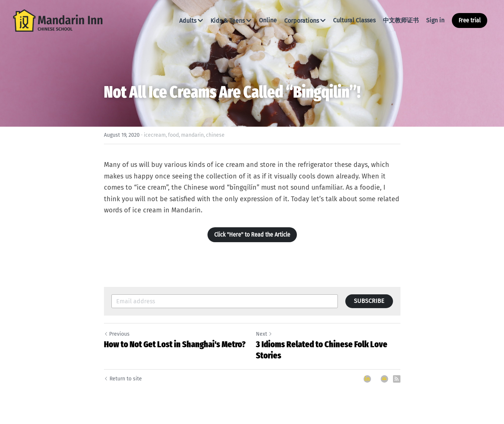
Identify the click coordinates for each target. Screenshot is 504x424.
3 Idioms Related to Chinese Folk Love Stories (322, 350)
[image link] (58, 20)
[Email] (384, 379)
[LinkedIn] (367, 379)
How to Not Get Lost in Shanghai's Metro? (175, 344)
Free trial (470, 20)
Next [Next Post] (264, 334)
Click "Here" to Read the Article (252, 235)
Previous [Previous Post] (117, 334)
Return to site (123, 379)
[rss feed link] (397, 379)
